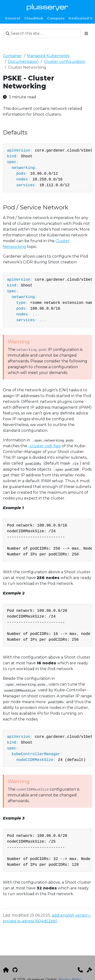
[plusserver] (6, 970)
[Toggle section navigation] (86, 33)
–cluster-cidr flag (44, 446)
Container (12, 56)
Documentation (23, 62)
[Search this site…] (42, 33)
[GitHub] (15, 970)
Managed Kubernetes (48, 56)
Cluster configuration (65, 62)
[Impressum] (89, 970)
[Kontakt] (80, 970)
